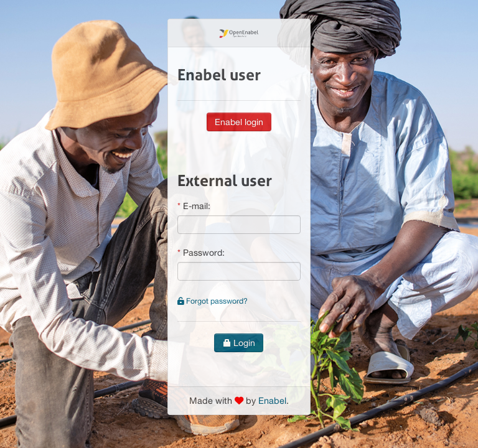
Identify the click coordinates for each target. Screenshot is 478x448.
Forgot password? (213, 301)
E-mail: (197, 206)
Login (239, 343)
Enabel (272, 400)
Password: (204, 253)
